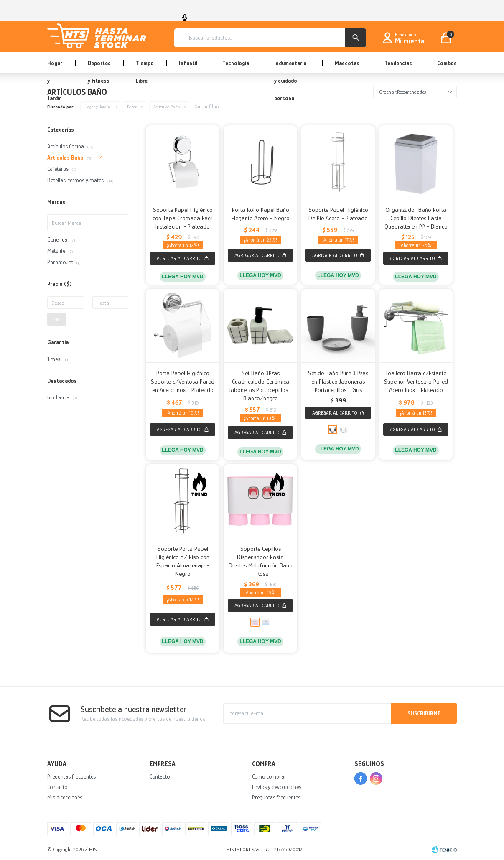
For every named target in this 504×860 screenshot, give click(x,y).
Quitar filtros (207, 107)
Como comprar (269, 776)
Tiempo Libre (145, 66)
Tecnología (236, 63)
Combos (447, 63)
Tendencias (398, 63)
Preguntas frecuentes (71, 776)
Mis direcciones (65, 797)
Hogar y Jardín (55, 66)
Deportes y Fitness (99, 66)
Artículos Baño (167, 107)
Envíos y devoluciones (277, 787)
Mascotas (347, 63)
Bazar (132, 107)
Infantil (188, 63)
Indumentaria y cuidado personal (290, 66)
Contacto (57, 787)
